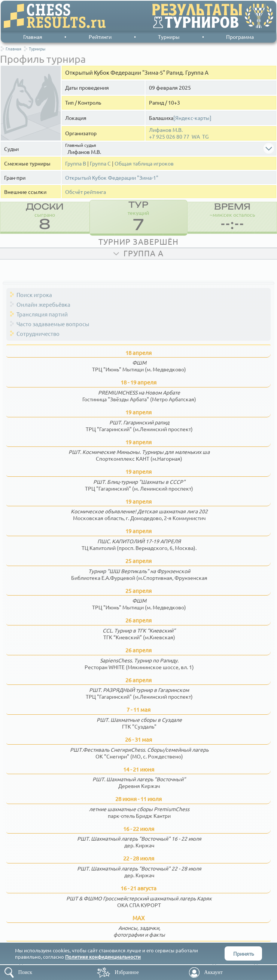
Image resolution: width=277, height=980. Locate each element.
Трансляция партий (42, 314)
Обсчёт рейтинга (86, 192)
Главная (33, 37)
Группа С (100, 163)
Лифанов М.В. (166, 130)
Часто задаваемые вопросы (53, 324)
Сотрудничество (38, 333)
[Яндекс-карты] (192, 118)
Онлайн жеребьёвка (43, 304)
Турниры (169, 37)
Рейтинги (100, 37)
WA (196, 137)
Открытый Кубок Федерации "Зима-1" (112, 178)
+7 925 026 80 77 (169, 137)
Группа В (76, 163)
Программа (240, 37)
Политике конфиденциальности (103, 957)
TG (205, 137)
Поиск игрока (34, 295)
